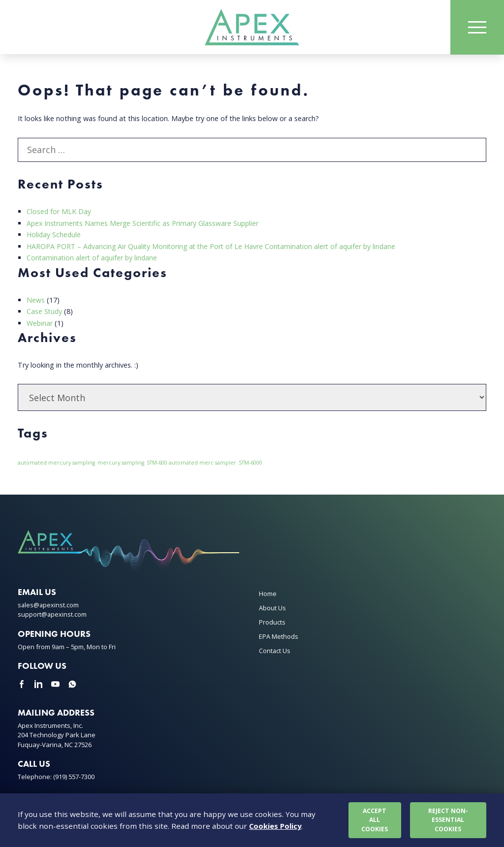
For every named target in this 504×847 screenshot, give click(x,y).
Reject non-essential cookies (448, 819)
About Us (272, 607)
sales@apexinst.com (49, 604)
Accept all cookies (375, 819)
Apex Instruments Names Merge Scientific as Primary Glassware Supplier (144, 224)
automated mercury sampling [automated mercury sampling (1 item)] (56, 463)
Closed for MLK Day (59, 213)
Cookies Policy (276, 826)
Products (272, 622)
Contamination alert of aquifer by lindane (93, 258)
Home (268, 593)
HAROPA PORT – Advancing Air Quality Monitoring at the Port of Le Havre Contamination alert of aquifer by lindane (215, 247)
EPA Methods (279, 636)
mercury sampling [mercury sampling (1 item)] (121, 463)
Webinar (40, 323)
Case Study (45, 311)
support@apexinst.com (52, 614)
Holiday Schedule (54, 235)
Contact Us (275, 651)
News (36, 300)
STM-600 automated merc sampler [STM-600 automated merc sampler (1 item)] (191, 463)
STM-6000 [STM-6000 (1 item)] (251, 463)
